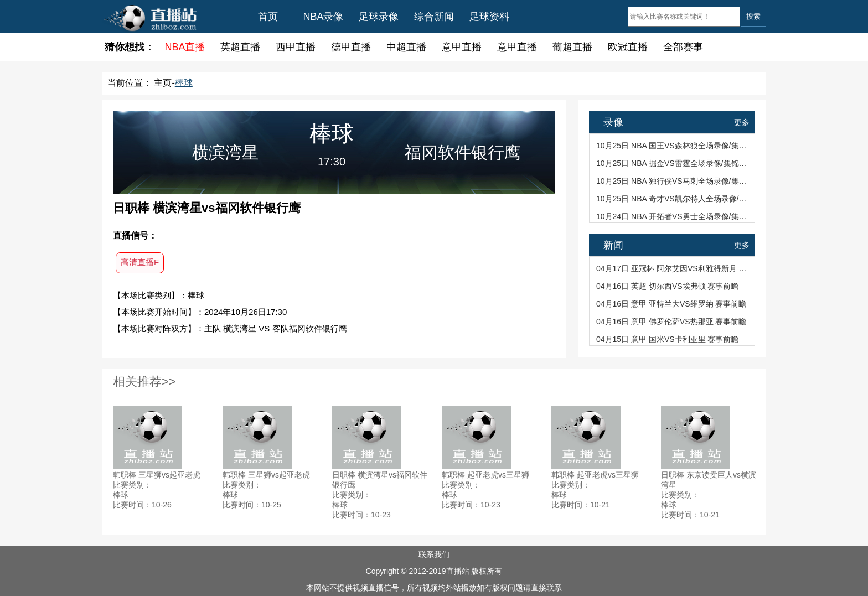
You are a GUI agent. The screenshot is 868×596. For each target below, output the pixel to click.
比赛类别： (132, 485)
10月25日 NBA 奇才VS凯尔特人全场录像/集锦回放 (673, 199)
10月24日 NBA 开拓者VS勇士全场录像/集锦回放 (673, 216)
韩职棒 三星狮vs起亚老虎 (157, 475)
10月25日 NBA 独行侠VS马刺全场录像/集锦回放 (673, 181)
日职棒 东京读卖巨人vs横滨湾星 (709, 480)
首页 (268, 17)
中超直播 (406, 47)
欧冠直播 (628, 47)
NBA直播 (185, 47)
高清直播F (140, 262)
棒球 (184, 83)
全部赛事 (683, 47)
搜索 (753, 16)
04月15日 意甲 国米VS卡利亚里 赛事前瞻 (668, 339)
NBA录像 (323, 17)
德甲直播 (351, 47)
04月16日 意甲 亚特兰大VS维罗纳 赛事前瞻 (671, 304)
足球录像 (379, 17)
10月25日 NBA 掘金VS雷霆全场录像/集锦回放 (673, 163)
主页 (163, 83)
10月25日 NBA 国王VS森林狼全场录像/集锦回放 (673, 146)
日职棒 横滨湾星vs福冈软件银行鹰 (380, 480)
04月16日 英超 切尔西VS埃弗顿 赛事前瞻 (668, 286)
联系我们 (434, 554)
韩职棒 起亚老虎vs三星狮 (485, 475)
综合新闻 (434, 17)
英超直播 (240, 47)
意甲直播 (462, 47)
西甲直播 (296, 47)
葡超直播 (572, 47)
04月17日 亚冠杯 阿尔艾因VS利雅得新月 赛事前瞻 (673, 268)
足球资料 (489, 17)
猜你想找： (130, 47)
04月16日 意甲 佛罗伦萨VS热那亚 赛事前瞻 (671, 322)
